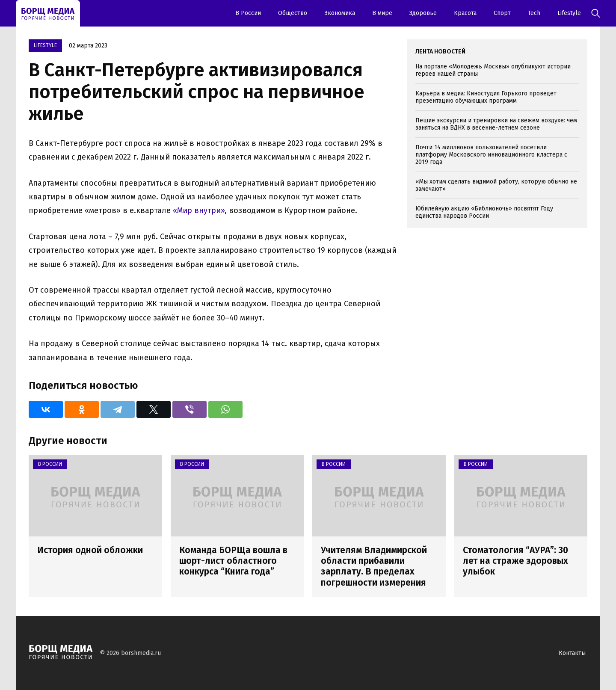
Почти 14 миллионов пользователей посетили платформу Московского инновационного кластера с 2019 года (491, 155)
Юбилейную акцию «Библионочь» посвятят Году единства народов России (484, 212)
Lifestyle (569, 13)
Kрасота (465, 13)
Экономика (340, 13)
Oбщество (293, 13)
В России (248, 13)
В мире (382, 13)
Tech (534, 13)
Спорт (502, 13)
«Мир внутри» (199, 210)
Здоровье (423, 13)
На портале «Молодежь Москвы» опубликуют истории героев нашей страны (493, 70)
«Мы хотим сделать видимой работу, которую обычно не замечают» (496, 185)
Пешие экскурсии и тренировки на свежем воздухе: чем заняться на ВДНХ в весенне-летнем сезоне (496, 124)
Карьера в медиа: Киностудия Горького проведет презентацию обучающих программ (486, 97)
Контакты (572, 653)
